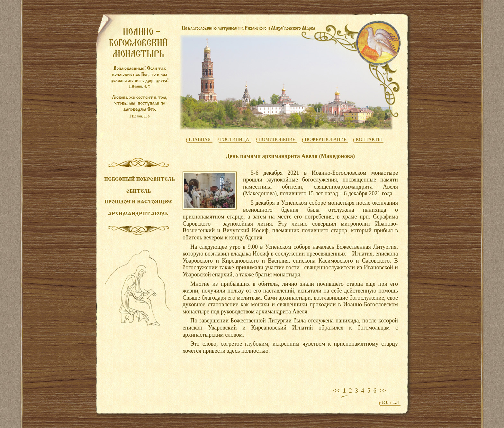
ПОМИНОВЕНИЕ (277, 139)
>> (383, 391)
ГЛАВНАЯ (200, 139)
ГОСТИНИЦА (235, 139)
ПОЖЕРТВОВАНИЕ (326, 139)
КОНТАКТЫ (369, 139)
